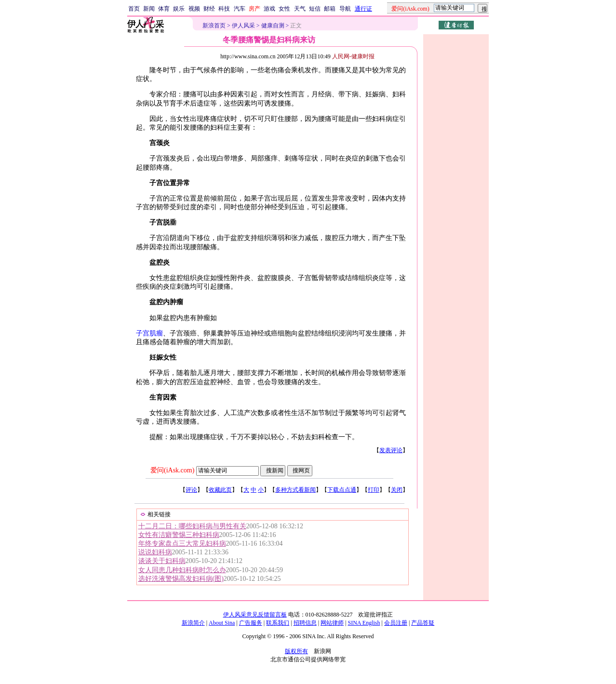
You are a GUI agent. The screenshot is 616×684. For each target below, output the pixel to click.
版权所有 (296, 651)
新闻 (149, 9)
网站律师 (332, 623)
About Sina (222, 623)
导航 (345, 9)
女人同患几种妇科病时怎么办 (182, 570)
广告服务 (251, 623)
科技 (224, 9)
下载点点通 (342, 490)
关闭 (397, 490)
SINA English (364, 623)
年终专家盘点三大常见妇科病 (182, 543)
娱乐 (179, 9)
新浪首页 (214, 26)
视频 (194, 9)
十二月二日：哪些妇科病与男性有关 (192, 526)
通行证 (363, 9)
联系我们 (278, 623)
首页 (134, 9)
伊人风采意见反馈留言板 (255, 615)
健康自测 (273, 26)
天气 (300, 9)
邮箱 (330, 9)
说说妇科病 (155, 552)
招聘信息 (305, 623)
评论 (191, 490)
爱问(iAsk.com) (172, 470)
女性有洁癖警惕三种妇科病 (179, 535)
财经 (209, 9)
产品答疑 (423, 623)
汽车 (240, 9)
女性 (284, 9)
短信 (315, 9)
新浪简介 (193, 623)
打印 (374, 490)
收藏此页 (220, 490)
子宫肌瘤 (149, 333)
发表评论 (391, 450)
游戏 (269, 9)
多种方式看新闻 (295, 490)
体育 (164, 9)
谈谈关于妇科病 (162, 561)
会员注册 (396, 623)
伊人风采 (243, 26)
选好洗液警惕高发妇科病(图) (181, 579)
